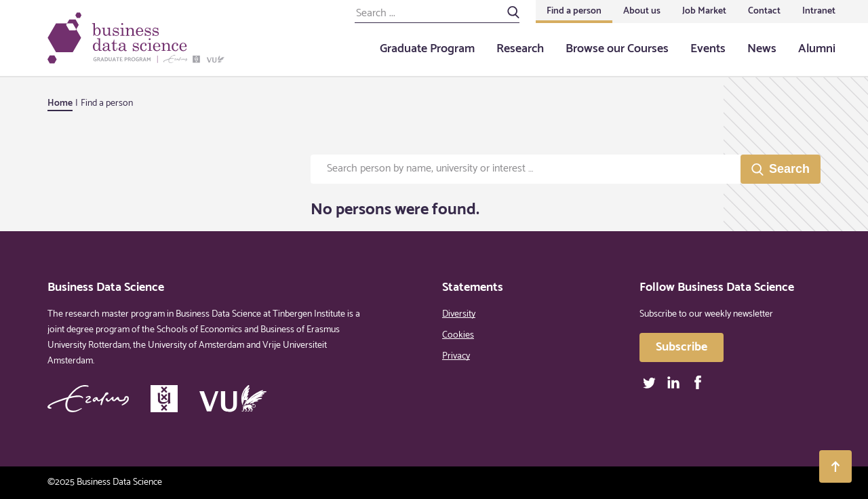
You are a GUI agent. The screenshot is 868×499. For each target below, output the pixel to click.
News (762, 49)
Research (520, 49)
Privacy (456, 356)
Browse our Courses (617, 49)
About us (642, 11)
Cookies (458, 335)
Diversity (459, 314)
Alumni (817, 49)
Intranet (819, 11)
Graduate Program (427, 49)
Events (708, 49)
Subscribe (682, 347)
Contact (764, 11)
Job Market (704, 11)
